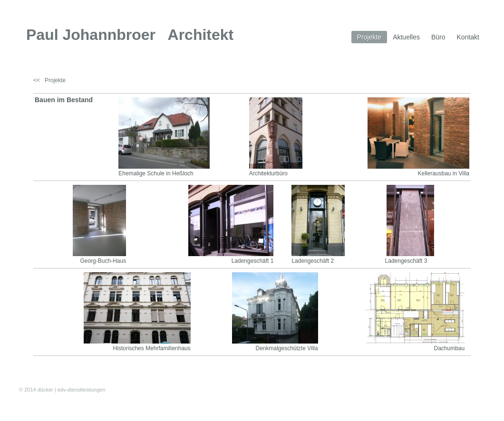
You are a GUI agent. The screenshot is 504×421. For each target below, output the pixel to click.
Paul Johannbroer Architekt (130, 35)
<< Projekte (49, 80)
